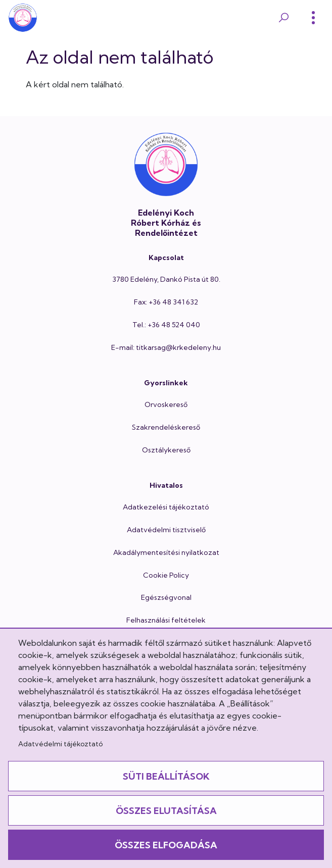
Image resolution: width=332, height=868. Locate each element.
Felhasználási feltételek (166, 620)
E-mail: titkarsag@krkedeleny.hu (166, 347)
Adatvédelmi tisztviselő (166, 530)
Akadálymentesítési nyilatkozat (166, 552)
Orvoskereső (166, 404)
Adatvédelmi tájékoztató (60, 744)
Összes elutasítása (166, 811)
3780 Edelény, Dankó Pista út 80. (166, 279)
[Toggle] (313, 18)
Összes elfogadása (166, 845)
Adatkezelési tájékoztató (166, 507)
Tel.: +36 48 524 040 (166, 325)
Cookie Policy (166, 575)
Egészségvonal (166, 597)
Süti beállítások (166, 776)
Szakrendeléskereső (166, 427)
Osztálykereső (166, 450)
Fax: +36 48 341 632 (166, 302)
